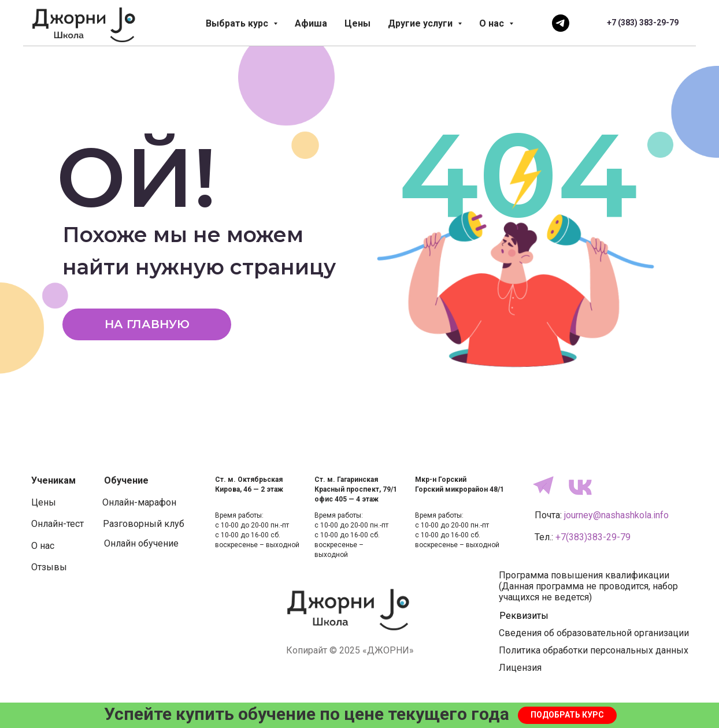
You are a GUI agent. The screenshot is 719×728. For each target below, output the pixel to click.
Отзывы (49, 567)
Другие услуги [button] (421, 23)
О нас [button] (493, 23)
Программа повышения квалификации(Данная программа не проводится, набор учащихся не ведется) (588, 586)
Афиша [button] (311, 23)
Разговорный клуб (144, 524)
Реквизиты (524, 616)
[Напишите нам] (561, 23)
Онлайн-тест (58, 524)
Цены (357, 23)
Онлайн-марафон (139, 502)
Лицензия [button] (520, 668)
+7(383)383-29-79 (593, 537)
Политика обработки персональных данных (594, 650)
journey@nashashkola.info (616, 515)
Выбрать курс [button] (238, 23)
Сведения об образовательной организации (594, 633)
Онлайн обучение (141, 543)
